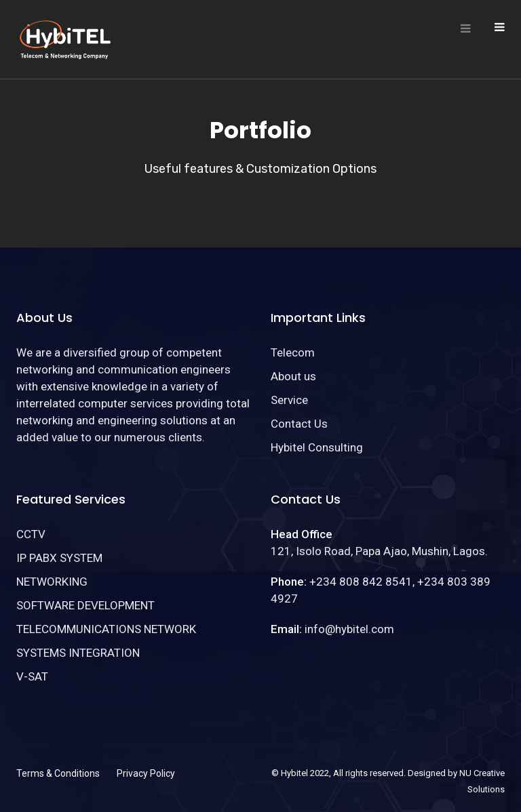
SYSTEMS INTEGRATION (78, 653)
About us (293, 376)
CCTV (31, 534)
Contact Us (299, 424)
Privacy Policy (146, 773)
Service (289, 400)
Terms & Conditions (58, 773)
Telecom (293, 352)
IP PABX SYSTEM (59, 558)
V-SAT (32, 676)
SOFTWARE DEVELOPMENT (85, 605)
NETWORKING (52, 582)
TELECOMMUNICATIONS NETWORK (106, 629)
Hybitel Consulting (317, 447)
